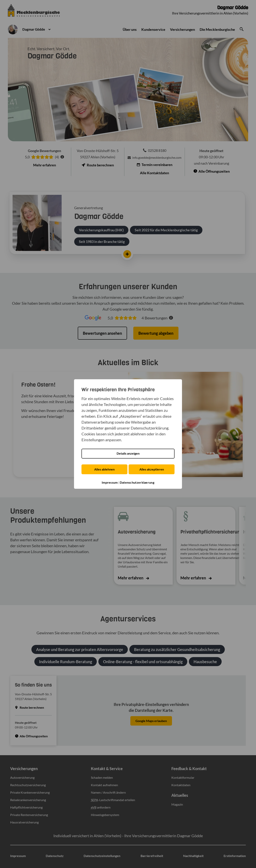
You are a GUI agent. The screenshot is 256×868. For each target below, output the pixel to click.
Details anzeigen (128, 454)
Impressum (110, 483)
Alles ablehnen (104, 469)
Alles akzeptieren (152, 469)
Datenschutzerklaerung (137, 483)
